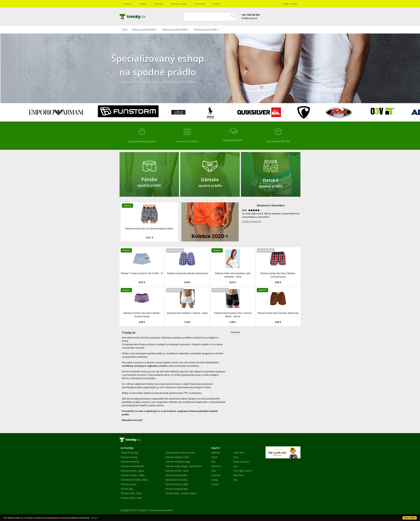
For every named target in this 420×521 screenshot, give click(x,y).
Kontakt (216, 4)
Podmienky (200, 4)
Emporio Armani (241, 462)
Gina (236, 466)
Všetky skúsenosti (252, 221)
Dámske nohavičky (130, 462)
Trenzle (215, 484)
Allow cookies (410, 518)
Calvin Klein (239, 453)
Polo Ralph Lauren (243, 471)
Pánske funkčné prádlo (177, 484)
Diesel (214, 457)
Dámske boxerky (129, 457)
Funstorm (216, 466)
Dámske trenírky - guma (132, 471)
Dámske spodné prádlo (175, 30)
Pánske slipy (127, 489)
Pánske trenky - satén (131, 498)
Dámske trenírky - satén (132, 475)
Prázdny (290, 4)
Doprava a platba (179, 4)
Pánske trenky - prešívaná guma (181, 493)
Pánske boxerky (129, 484)
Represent (238, 475)
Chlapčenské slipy (129, 453)
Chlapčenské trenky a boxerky (180, 453)
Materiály (159, 4)
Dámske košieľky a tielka (177, 457)
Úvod (125, 30)
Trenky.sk (127, 4)
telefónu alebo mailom (152, 405)
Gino (214, 471)
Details (94, 518)
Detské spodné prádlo (205, 30)
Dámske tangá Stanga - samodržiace (184, 466)
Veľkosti (143, 4)
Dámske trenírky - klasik (177, 471)
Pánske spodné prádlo (144, 30)
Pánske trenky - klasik (131, 493)
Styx (235, 480)
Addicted (216, 453)
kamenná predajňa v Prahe (197, 387)
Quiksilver (216, 475)
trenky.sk (235, 332)
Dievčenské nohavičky (176, 480)
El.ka (213, 462)
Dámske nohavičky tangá (178, 462)
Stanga (215, 480)
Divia (236, 457)
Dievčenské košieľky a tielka (134, 480)
